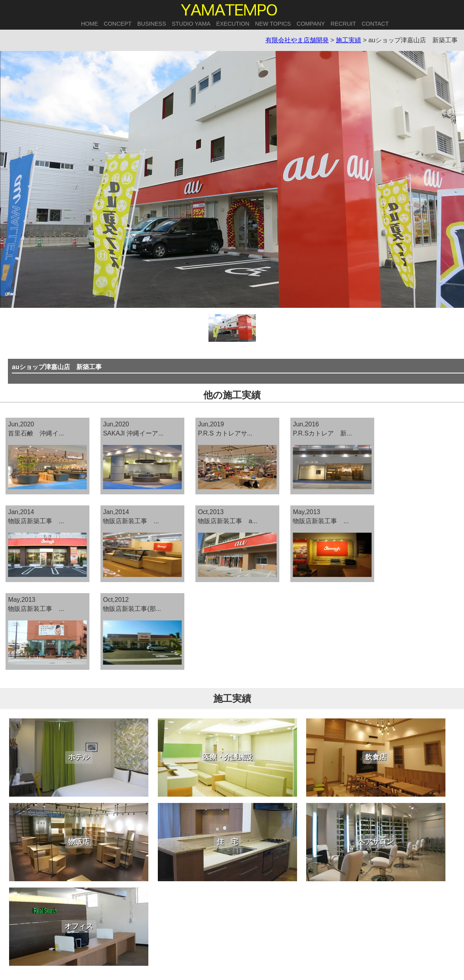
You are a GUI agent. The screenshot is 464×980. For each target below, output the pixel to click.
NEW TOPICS (273, 24)
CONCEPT (117, 24)
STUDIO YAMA (191, 24)
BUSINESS (152, 24)
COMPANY (311, 24)
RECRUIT (343, 24)
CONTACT (375, 24)
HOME (90, 24)
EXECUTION (233, 24)
